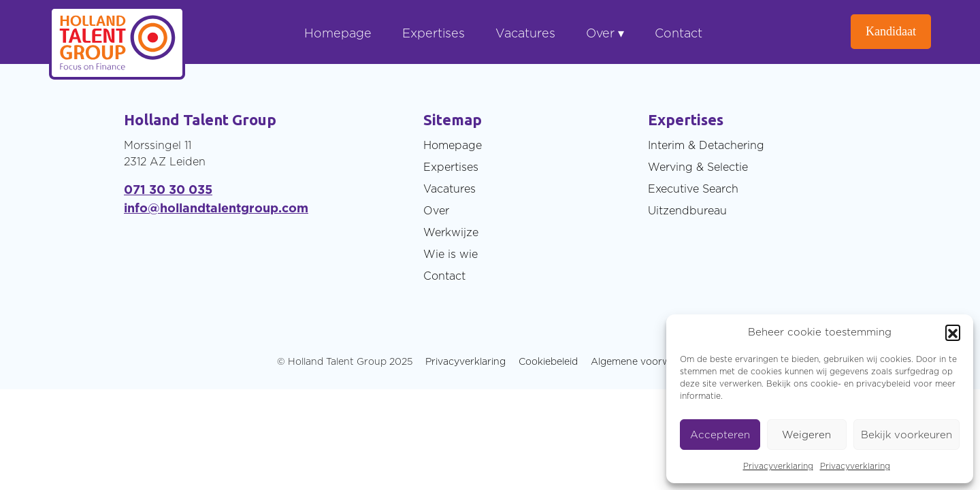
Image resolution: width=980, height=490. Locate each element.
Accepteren (720, 435)
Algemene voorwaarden (647, 361)
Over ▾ (605, 33)
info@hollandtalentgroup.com (216, 208)
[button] (953, 332)
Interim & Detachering (706, 145)
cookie (824, 383)
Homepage (338, 33)
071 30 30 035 (168, 190)
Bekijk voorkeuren (906, 435)
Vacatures (525, 33)
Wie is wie (451, 254)
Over (436, 210)
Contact (679, 33)
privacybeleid (883, 383)
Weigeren (806, 435)
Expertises (434, 33)
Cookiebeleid (548, 361)
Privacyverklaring (778, 466)
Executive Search (693, 189)
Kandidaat (891, 31)
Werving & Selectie (698, 167)
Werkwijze (451, 232)
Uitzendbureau (687, 210)
